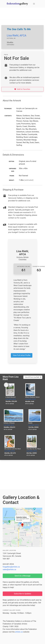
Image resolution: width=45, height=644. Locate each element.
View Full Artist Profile (22, 355)
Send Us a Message (22, 576)
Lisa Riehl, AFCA (17, 35)
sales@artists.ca (9, 569)
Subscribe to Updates (23, 594)
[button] (34, 4)
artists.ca (19, 632)
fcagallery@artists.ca (11, 567)
